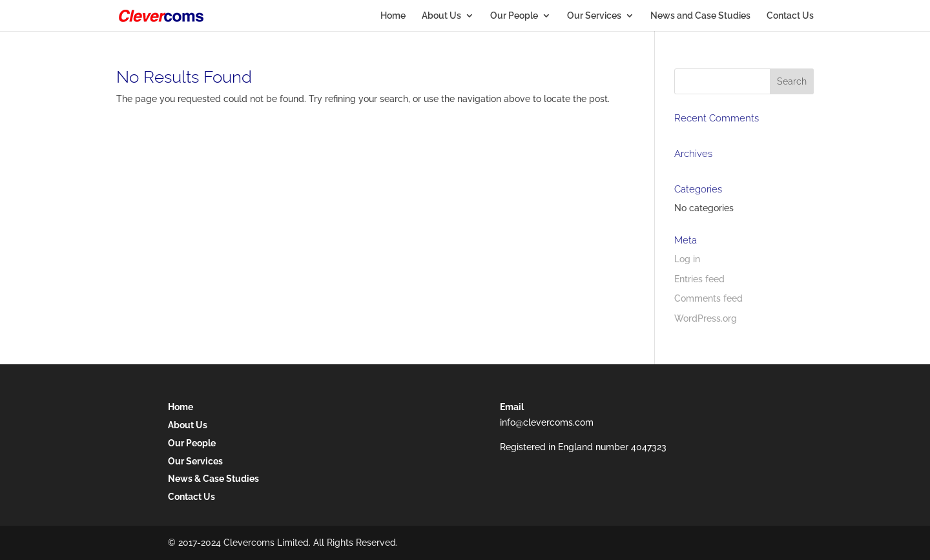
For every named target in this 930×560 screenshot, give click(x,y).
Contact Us (790, 16)
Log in (687, 259)
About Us (441, 16)
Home (393, 16)
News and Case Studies (700, 16)
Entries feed (699, 279)
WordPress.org (706, 318)
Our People (514, 16)
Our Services (594, 16)
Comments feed (708, 298)
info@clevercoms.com (547, 422)
